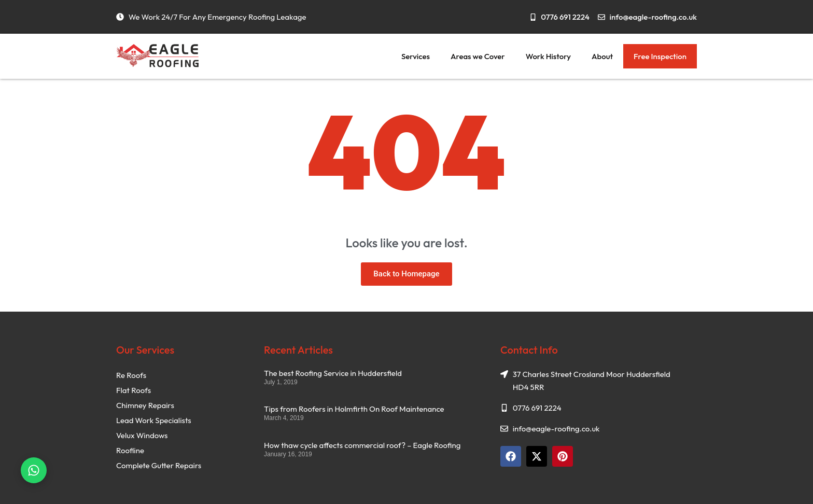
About (602, 56)
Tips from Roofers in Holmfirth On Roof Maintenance (354, 409)
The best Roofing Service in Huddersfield (333, 373)
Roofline (130, 450)
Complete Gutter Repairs (159, 465)
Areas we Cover (478, 56)
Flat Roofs (134, 390)
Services (416, 56)
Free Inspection (660, 56)
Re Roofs (131, 375)
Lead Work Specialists (154, 420)
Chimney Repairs (145, 405)
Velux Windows (142, 435)
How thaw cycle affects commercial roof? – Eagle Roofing (362, 445)
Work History (548, 56)
